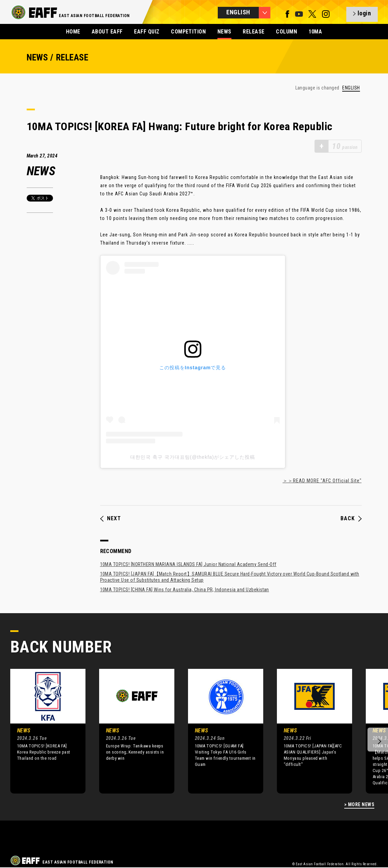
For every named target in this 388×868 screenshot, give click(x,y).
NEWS (224, 32)
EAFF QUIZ (147, 32)
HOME (73, 32)
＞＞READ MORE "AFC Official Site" (322, 481)
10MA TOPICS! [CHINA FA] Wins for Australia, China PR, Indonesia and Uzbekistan (185, 590)
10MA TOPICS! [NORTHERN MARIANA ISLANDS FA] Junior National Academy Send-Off (188, 564)
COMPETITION (188, 32)
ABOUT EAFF (107, 32)
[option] (43, 731)
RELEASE (253, 32)
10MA (316, 32)
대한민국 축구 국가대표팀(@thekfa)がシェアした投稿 (193, 457)
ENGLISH (351, 88)
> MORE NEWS (359, 805)
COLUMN (286, 32)
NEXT (111, 519)
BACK (351, 519)
